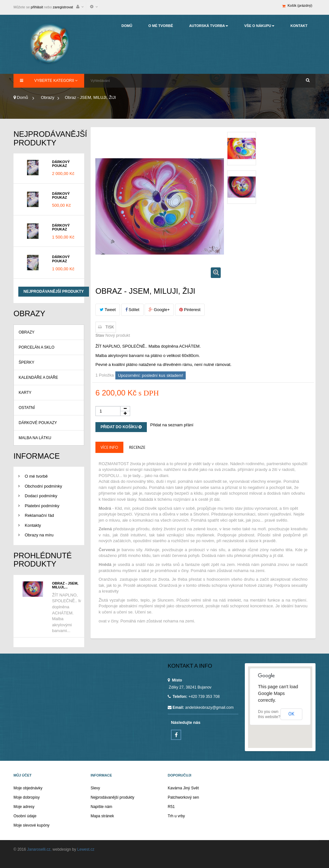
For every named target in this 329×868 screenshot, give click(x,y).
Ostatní (27, 408)
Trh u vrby (176, 816)
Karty (25, 393)
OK (291, 714)
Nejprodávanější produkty (50, 138)
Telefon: (178, 697)
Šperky (27, 362)
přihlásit (36, 7)
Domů (21, 97)
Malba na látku (35, 438)
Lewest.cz (85, 849)
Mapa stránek (102, 816)
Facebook (176, 735)
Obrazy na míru (39, 535)
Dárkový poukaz (61, 164)
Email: (176, 707)
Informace (37, 456)
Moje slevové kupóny (31, 825)
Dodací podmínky (41, 496)
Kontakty (33, 525)
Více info (109, 447)
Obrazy (27, 332)
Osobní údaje (25, 816)
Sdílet (132, 310)
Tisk (110, 327)
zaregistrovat (63, 7)
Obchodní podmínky (43, 486)
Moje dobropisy (27, 797)
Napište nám (101, 807)
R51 (171, 807)
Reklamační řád (39, 515)
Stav (100, 335)
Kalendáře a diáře (38, 378)
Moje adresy (24, 807)
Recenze (137, 447)
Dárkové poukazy (38, 423)
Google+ (159, 310)
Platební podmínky (42, 506)
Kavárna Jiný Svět (183, 788)
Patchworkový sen (183, 797)
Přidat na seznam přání (172, 425)
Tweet (108, 310)
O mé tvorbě (36, 476)
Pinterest (190, 310)
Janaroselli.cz (38, 849)
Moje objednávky (28, 788)
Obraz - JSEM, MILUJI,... (65, 585)
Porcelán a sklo (36, 347)
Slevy (95, 788)
